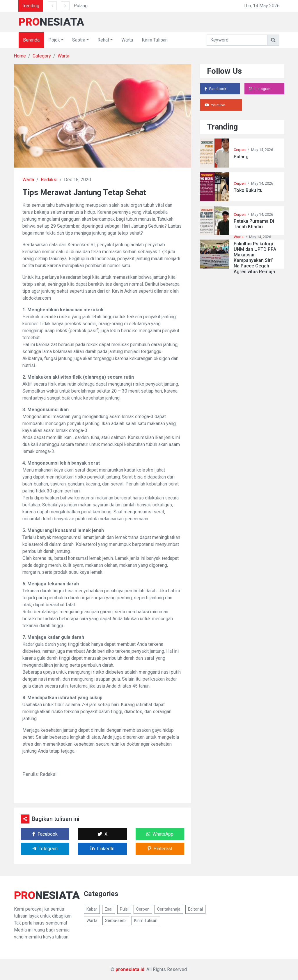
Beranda (31, 40)
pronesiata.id (130, 969)
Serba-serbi (116, 920)
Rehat (103, 40)
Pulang (81, 6)
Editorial (195, 909)
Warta (127, 40)
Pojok (54, 40)
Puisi (124, 909)
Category (42, 56)
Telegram (45, 849)
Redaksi (49, 180)
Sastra (79, 40)
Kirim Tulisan (155, 40)
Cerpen (240, 150)
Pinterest (160, 849)
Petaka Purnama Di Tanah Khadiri (254, 224)
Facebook (45, 834)
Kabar (92, 909)
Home (20, 56)
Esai (109, 909)
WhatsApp (160, 834)
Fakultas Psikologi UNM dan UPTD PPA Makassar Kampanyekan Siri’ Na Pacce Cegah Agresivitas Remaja (255, 258)
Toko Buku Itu (248, 190)
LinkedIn (102, 849)
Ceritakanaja (169, 909)
